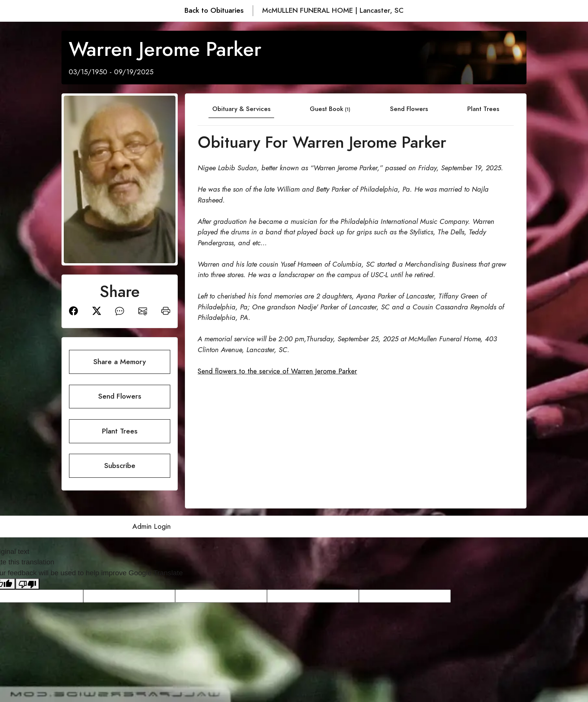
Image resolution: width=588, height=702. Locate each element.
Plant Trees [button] (120, 431)
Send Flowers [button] (120, 396)
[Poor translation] (27, 584)
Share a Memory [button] (120, 362)
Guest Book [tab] (330, 109)
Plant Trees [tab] (483, 109)
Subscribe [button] (120, 466)
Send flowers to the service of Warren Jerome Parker (277, 371)
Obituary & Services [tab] (241, 109)
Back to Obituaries (214, 10)
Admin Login (151, 526)
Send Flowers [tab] (409, 109)
